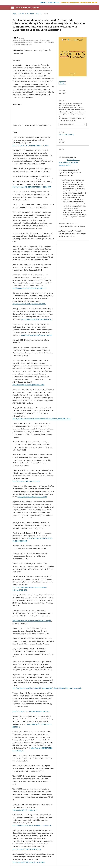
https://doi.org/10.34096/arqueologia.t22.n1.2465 (30, 145)
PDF (63, 83)
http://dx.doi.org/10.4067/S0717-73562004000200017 (32, 187)
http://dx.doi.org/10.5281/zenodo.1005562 (37, 319)
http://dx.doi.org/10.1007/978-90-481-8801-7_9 (29, 288)
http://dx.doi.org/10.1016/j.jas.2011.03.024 (36, 335)
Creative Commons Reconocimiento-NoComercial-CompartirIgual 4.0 (69, 162)
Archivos (21, 14)
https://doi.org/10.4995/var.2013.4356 (26, 481)
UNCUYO (43, 3)
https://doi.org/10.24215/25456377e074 (27, 849)
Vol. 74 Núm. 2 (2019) (34, 14)
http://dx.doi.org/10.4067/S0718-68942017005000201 (32, 825)
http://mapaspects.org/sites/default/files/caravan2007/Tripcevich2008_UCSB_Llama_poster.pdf (47, 688)
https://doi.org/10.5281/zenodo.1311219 (32, 497)
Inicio (14, 14)
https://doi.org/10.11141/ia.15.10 (24, 810)
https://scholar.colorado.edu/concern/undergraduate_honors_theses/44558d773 (42, 419)
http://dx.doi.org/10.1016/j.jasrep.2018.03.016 (29, 304)
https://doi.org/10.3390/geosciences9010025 (29, 862)
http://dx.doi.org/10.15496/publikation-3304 (28, 385)
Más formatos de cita (67, 124)
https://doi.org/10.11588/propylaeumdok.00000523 (31, 711)
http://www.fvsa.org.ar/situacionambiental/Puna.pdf (32, 621)
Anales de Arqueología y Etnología (28, 7)
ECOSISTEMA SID (54, 3)
